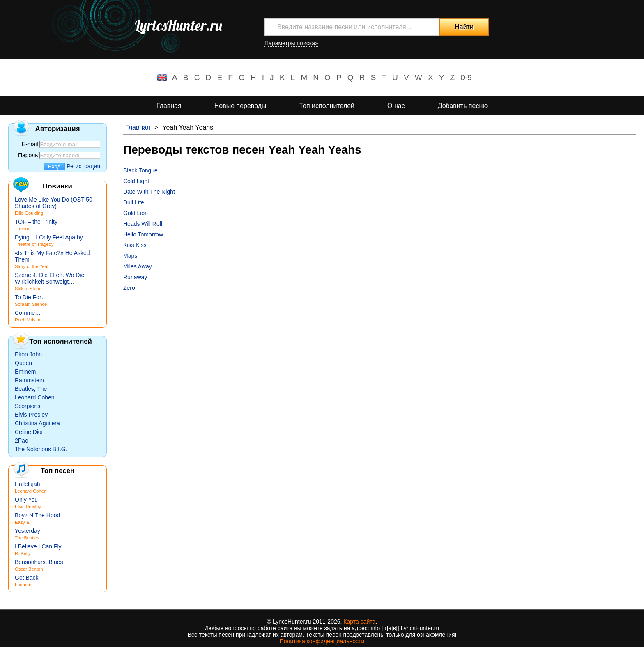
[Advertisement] (370, 353)
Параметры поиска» (291, 43)
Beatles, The (31, 389)
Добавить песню (463, 106)
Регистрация (83, 166)
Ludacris (23, 585)
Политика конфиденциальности (322, 641)
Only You (26, 500)
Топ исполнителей (327, 106)
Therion (23, 229)
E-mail (30, 144)
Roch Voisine (28, 320)
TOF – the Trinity (36, 222)
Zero (129, 288)
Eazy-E (22, 522)
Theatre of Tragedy (34, 244)
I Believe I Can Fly (38, 546)
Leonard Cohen (35, 397)
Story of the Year (32, 266)
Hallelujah (27, 484)
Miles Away (138, 266)
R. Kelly (23, 553)
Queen (23, 363)
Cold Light (136, 181)
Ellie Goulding (29, 213)
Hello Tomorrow (143, 234)
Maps (130, 256)
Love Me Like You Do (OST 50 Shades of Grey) (54, 203)
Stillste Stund (28, 289)
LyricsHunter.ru (178, 25)
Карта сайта (359, 622)
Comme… (28, 313)
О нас (396, 106)
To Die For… (31, 297)
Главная (169, 106)
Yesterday (28, 531)
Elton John (28, 354)
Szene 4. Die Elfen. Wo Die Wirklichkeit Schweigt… (49, 278)
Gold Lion (136, 213)
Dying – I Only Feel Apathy (49, 237)
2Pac (21, 441)
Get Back (27, 578)
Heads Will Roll (143, 224)
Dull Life (134, 202)
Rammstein (29, 380)
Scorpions (28, 406)
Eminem (25, 372)
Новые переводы (240, 106)
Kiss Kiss (135, 245)
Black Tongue (140, 170)
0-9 (466, 77)
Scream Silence (31, 304)
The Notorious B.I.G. (41, 449)
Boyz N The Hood (37, 515)
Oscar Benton (29, 569)
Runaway (135, 277)
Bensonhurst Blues (39, 562)
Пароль (28, 155)
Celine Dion (30, 432)
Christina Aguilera (37, 423)
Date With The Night (149, 192)
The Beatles (27, 538)
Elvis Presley (31, 415)
